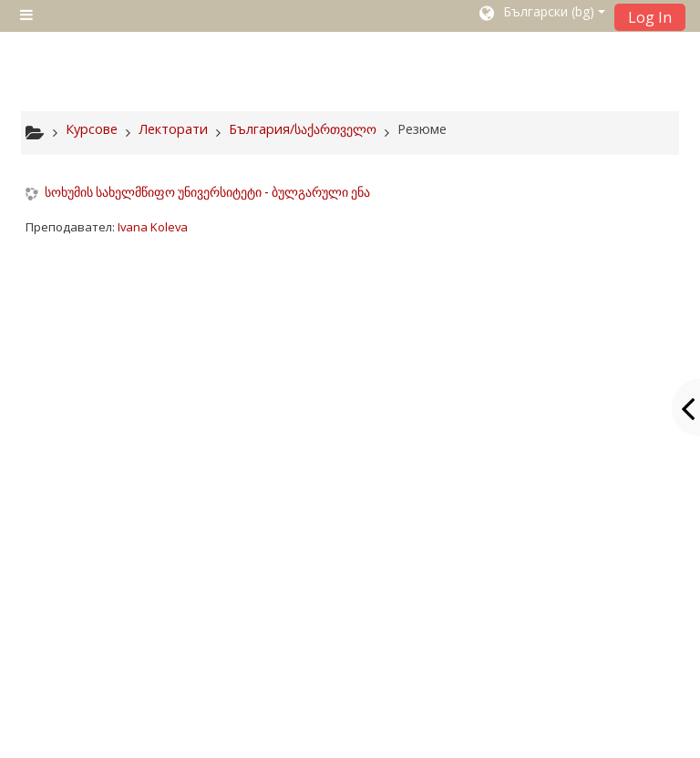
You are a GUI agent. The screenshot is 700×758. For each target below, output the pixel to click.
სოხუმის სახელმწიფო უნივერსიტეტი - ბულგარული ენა (207, 192)
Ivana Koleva (153, 227)
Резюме (422, 129)
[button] (541, 15)
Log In (650, 17)
